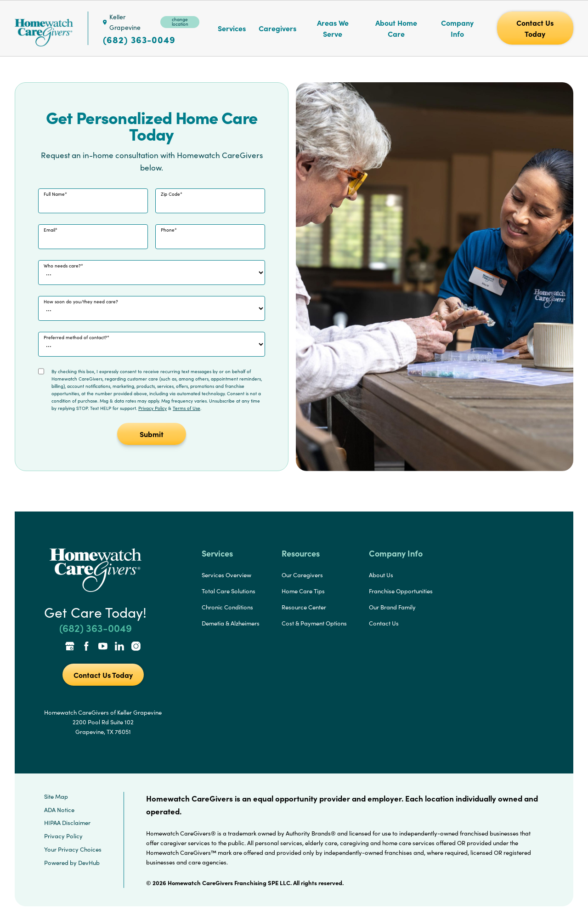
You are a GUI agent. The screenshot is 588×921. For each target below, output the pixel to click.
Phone (168, 230)
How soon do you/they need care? (81, 301)
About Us (381, 575)
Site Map (56, 796)
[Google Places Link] (70, 647)
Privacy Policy (153, 408)
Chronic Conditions (227, 607)
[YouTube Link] (103, 647)
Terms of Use (187, 408)
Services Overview (226, 575)
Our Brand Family (392, 607)
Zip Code (170, 194)
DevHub (89, 863)
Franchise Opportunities (401, 591)
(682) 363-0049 (139, 40)
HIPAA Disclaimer (67, 823)
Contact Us (384, 623)
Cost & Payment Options (314, 623)
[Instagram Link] (136, 647)
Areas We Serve (333, 28)
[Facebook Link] (86, 647)
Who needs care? (62, 266)
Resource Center (304, 607)
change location (180, 22)
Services (232, 28)
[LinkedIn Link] (119, 647)
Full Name (54, 194)
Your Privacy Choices (73, 849)
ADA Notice (59, 810)
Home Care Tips (303, 591)
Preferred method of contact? (75, 337)
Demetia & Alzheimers (231, 623)
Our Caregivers (302, 575)
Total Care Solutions (229, 591)
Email (49, 230)
